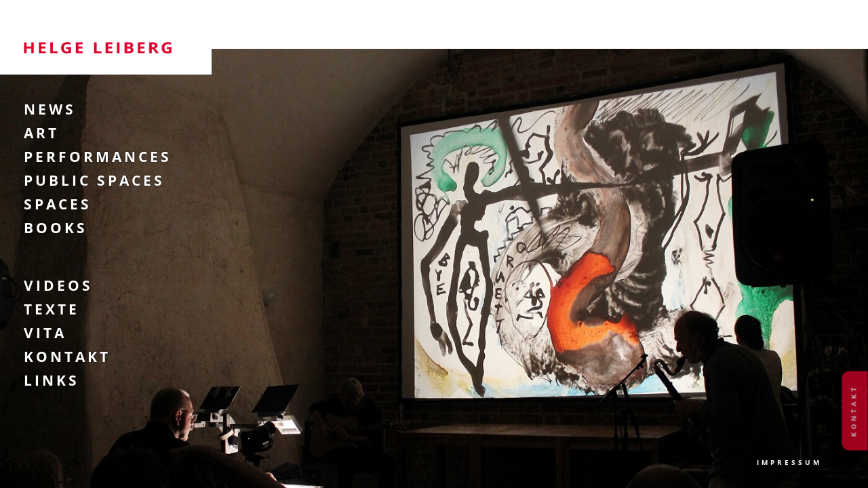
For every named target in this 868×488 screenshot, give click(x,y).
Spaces (58, 204)
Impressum (789, 462)
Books (56, 228)
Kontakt (67, 357)
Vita (45, 333)
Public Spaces (94, 180)
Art (41, 133)
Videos (58, 285)
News (50, 109)
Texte (52, 309)
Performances (98, 157)
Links (52, 380)
